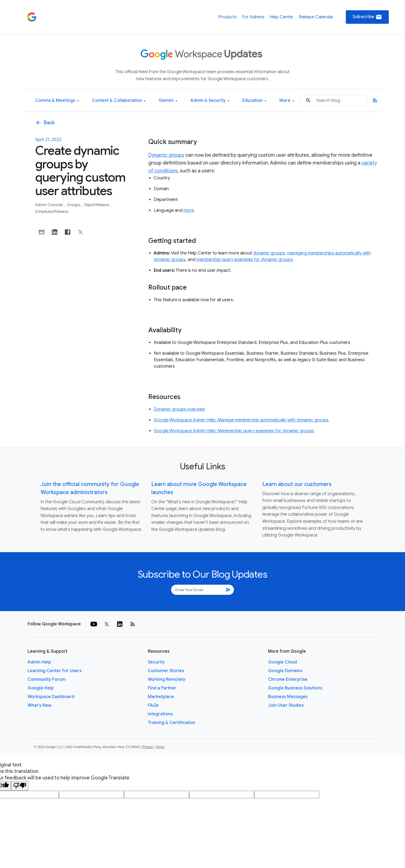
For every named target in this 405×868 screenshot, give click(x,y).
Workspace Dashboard (51, 697)
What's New (40, 705)
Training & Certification (172, 723)
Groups (74, 205)
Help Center (282, 17)
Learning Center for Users (55, 671)
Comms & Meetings (57, 101)
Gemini (168, 101)
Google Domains (285, 671)
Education (254, 101)
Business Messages (288, 697)
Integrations (160, 714)
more (189, 210)
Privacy (148, 747)
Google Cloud (282, 662)
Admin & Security (210, 101)
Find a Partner (162, 688)
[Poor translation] (20, 786)
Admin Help (39, 662)
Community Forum (46, 679)
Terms (160, 747)
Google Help (41, 688)
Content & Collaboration (119, 101)
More (287, 101)
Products (227, 17)
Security (156, 662)
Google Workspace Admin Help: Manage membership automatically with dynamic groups (242, 420)
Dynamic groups (166, 155)
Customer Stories (166, 671)
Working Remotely (167, 679)
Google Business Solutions (295, 688)
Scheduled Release (52, 212)
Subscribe (367, 17)
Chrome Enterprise (288, 679)
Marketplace (161, 697)
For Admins (253, 17)
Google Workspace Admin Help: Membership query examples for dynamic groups (234, 431)
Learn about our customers (297, 484)
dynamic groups (269, 253)
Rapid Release (97, 205)
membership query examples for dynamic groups (245, 260)
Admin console (49, 205)
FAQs (153, 705)
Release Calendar (316, 17)
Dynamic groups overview (179, 409)
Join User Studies (286, 705)
